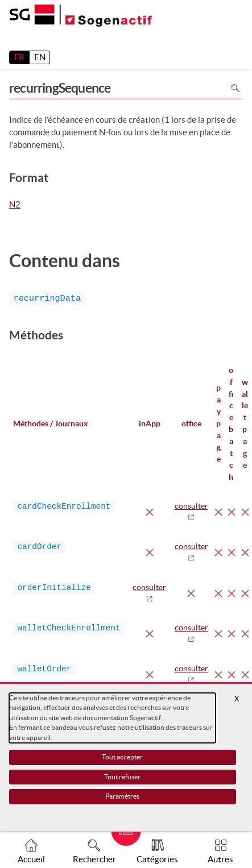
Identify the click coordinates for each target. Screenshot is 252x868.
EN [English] (40, 57)
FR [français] (19, 57)
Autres (220, 859)
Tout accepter (122, 757)
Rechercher (94, 859)
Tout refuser (122, 777)
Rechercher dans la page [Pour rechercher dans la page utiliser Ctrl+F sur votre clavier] (235, 88)
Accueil (31, 859)
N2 (15, 205)
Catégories (157, 859)
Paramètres (122, 796)
